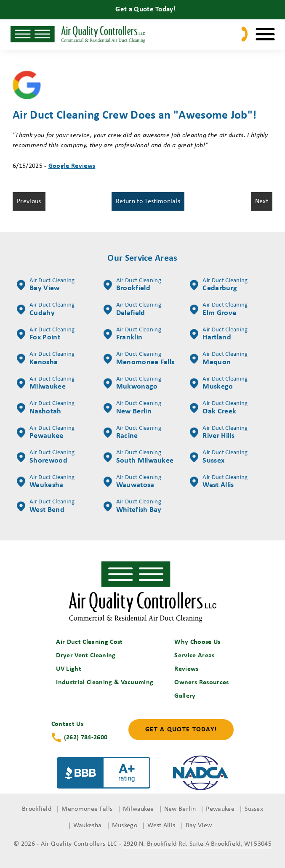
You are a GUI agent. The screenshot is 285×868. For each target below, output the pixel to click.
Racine (132, 433)
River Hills (219, 433)
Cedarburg (219, 285)
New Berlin (132, 408)
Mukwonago (132, 384)
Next (262, 201)
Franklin (132, 334)
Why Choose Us (197, 642)
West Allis (219, 482)
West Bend (46, 506)
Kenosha (46, 359)
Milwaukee (46, 384)
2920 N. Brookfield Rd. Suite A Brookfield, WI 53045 (197, 844)
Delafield (132, 310)
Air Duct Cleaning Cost (89, 642)
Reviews (186, 669)
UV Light (69, 669)
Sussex (219, 457)
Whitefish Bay (133, 506)
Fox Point (46, 334)
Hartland (219, 334)
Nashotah (46, 408)
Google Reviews (72, 166)
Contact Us (67, 724)
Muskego (219, 384)
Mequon (219, 359)
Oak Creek (219, 408)
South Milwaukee (139, 457)
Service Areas (194, 656)
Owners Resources (201, 683)
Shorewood (46, 457)
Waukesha (46, 482)
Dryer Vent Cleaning (86, 656)
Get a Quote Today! (181, 730)
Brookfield (132, 285)
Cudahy (46, 310)
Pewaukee (46, 433)
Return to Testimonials (148, 201)
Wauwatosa (132, 482)
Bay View (46, 285)
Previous (29, 201)
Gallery (185, 696)
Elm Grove (219, 310)
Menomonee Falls (139, 359)
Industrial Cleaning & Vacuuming (105, 683)
